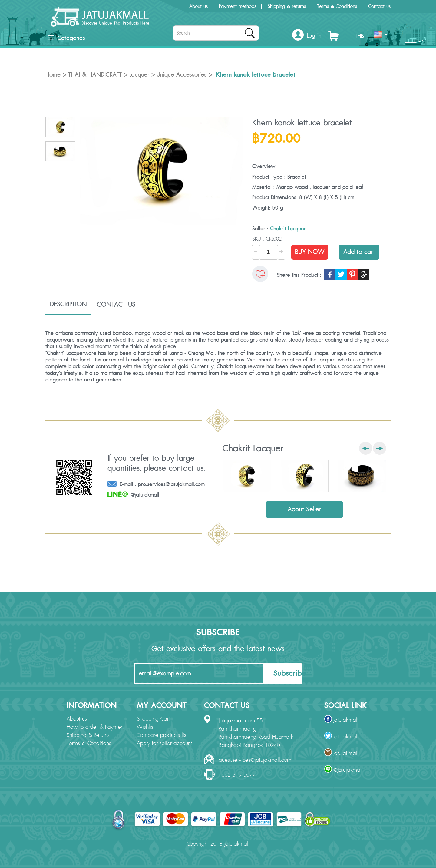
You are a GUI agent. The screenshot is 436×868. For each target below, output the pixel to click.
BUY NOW (310, 252)
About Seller (304, 509)
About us (198, 6)
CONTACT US (116, 305)
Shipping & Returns (88, 735)
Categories (66, 38)
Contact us (379, 6)
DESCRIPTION (68, 304)
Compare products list (162, 735)
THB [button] (362, 36)
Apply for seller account (164, 744)
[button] (307, 36)
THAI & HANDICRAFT (95, 75)
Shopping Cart (153, 719)
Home (53, 75)
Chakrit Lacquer (288, 229)
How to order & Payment (96, 727)
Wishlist (146, 727)
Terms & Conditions (337, 6)
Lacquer (139, 75)
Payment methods (238, 6)
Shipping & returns (287, 6)
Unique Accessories (182, 75)
